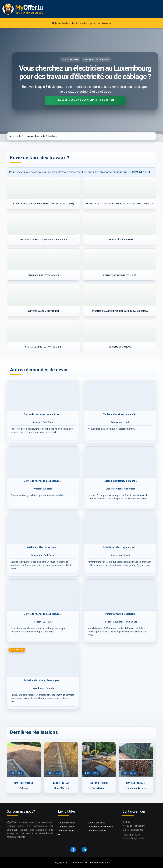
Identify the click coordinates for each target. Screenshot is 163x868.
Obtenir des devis (97, 823)
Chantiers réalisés (97, 831)
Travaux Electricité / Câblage (41, 136)
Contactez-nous (66, 827)
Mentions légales (67, 831)
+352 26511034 (131, 835)
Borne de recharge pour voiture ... (43, 414)
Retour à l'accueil (67, 823)
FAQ (60, 835)
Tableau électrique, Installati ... (120, 414)
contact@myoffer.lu (133, 839)
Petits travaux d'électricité (120, 614)
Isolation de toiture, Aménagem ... (43, 680)
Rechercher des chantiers (101, 827)
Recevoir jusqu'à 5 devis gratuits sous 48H (85, 100)
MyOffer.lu (15, 136)
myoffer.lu (83, 863)
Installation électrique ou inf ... (43, 547)
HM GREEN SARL (24, 783)
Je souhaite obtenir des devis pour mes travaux (82, 23)
